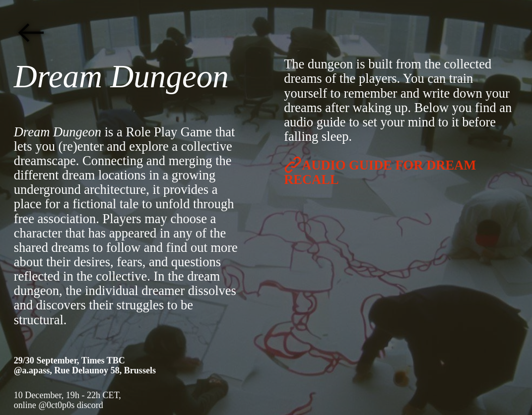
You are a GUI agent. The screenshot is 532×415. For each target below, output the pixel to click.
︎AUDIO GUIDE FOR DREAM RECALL (380, 172)
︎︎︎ (31, 33)
